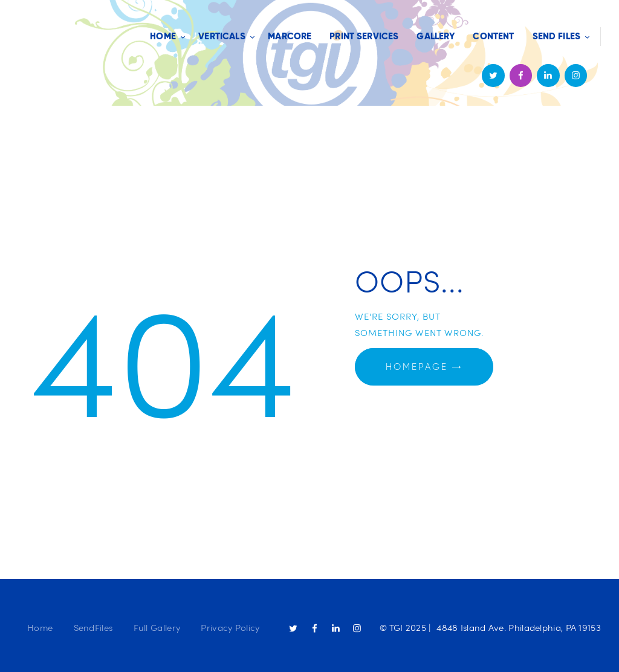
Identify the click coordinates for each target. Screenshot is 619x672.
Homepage (417, 367)
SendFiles (93, 627)
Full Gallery (157, 627)
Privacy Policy (230, 627)
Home (40, 627)
